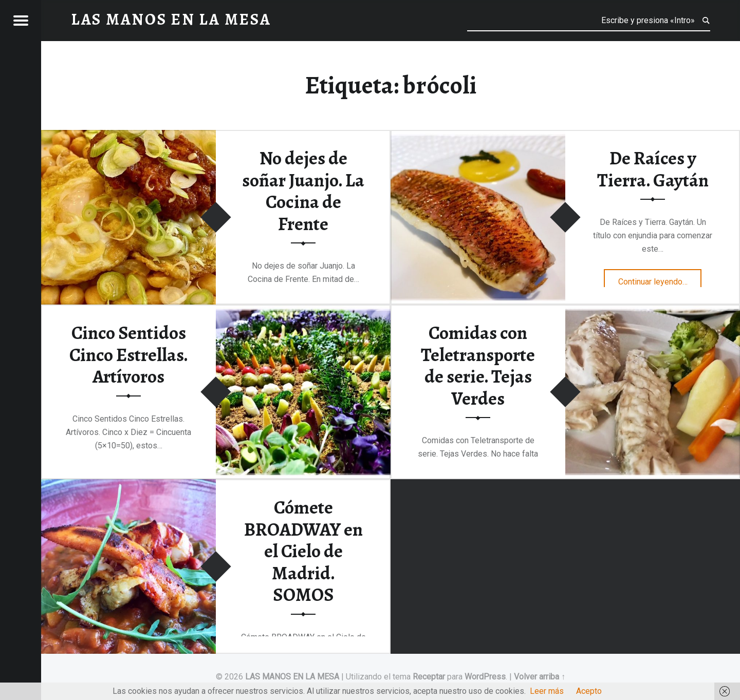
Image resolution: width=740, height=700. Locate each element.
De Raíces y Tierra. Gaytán (653, 169)
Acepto (589, 691)
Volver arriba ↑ (540, 677)
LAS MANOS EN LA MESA (292, 677)
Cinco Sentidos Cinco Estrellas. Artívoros (129, 355)
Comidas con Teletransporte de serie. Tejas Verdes (478, 366)
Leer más (547, 691)
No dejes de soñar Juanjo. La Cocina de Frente (303, 191)
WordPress (485, 677)
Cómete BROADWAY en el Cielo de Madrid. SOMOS (303, 551)
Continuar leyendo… (660, 278)
